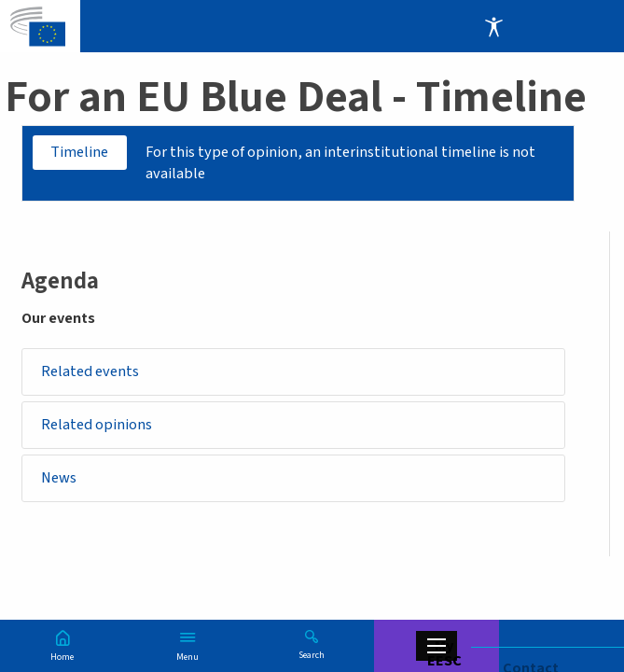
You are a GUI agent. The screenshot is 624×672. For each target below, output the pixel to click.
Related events (90, 371)
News (59, 479)
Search (312, 654)
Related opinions (97, 426)
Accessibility (493, 26)
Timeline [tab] (80, 152)
